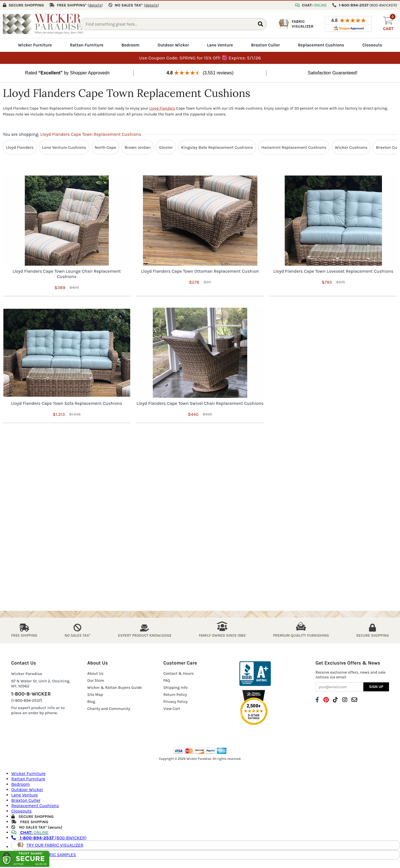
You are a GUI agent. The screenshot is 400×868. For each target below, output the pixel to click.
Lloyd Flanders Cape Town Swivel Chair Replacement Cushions (200, 403)
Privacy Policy (175, 701)
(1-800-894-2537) (27, 700)
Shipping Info (175, 687)
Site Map (95, 694)
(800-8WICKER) (49, 837)
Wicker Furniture (35, 45)
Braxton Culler (266, 45)
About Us (95, 673)
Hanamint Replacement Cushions (294, 146)
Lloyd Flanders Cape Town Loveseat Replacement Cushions (333, 271)
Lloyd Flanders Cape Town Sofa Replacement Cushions (67, 403)
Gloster (166, 146)
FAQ (167, 680)
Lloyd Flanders (162, 108)
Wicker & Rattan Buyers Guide (114, 687)
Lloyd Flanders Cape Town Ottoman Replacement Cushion (200, 271)
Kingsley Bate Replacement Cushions (217, 146)
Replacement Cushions (321, 45)
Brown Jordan (138, 146)
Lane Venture (220, 45)
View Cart (172, 708)
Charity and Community (109, 708)
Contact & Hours (178, 673)
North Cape (105, 146)
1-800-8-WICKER (31, 693)
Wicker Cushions (351, 146)
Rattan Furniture (87, 45)
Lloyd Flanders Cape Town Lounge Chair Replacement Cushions (67, 273)
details (55, 827)
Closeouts (372, 45)
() (95, 5)
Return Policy (175, 694)
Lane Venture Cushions (64, 146)
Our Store (96, 680)
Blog (91, 701)
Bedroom (131, 45)
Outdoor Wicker (173, 45)
